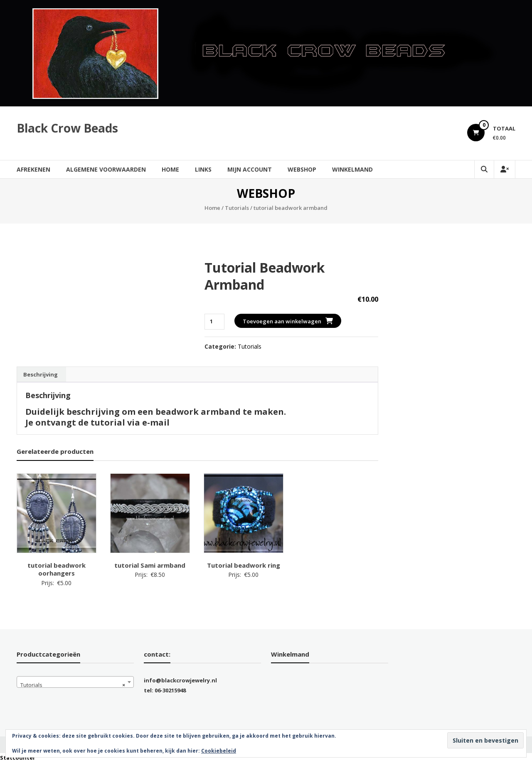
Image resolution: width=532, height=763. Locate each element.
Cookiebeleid (219, 751)
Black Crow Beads (67, 128)
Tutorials (237, 208)
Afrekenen (33, 169)
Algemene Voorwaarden (106, 169)
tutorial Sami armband (150, 565)
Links (203, 169)
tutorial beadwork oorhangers (57, 569)
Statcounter (18, 758)
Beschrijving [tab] (41, 374)
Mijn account (250, 169)
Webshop (302, 169)
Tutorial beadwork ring (244, 565)
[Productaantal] (214, 321)
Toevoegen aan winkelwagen (282, 321)
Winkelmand (352, 169)
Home (170, 169)
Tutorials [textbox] (73, 685)
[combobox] (75, 682)
